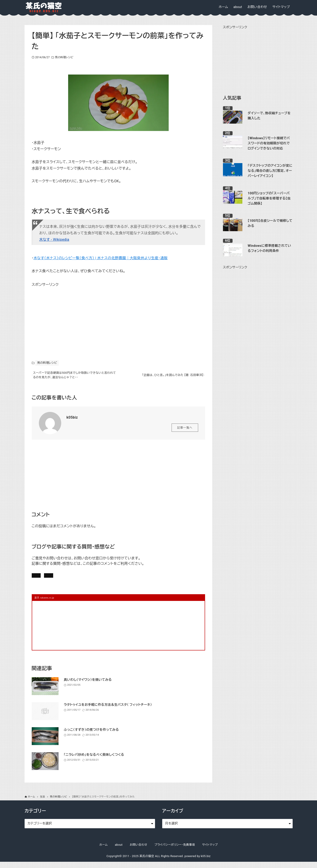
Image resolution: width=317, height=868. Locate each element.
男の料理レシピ (64, 57)
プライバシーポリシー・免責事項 (175, 851)
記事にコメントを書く (53, 579)
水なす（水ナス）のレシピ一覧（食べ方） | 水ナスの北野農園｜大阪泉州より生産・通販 (101, 258)
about (119, 851)
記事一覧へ (185, 430)
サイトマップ (210, 851)
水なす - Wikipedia (54, 240)
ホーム (104, 851)
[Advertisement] (65, 316)
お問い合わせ (93, 579)
